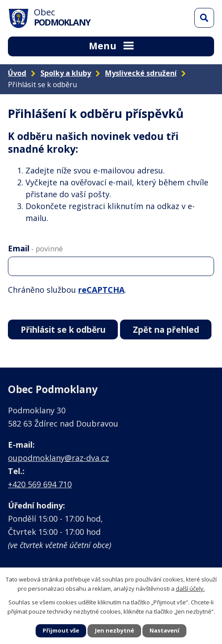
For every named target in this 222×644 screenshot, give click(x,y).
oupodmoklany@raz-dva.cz (58, 458)
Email (35, 248)
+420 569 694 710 (40, 484)
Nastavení (164, 630)
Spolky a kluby (66, 73)
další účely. (190, 588)
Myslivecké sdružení (141, 73)
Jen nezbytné (115, 630)
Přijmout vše (61, 630)
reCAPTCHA (101, 290)
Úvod (17, 73)
